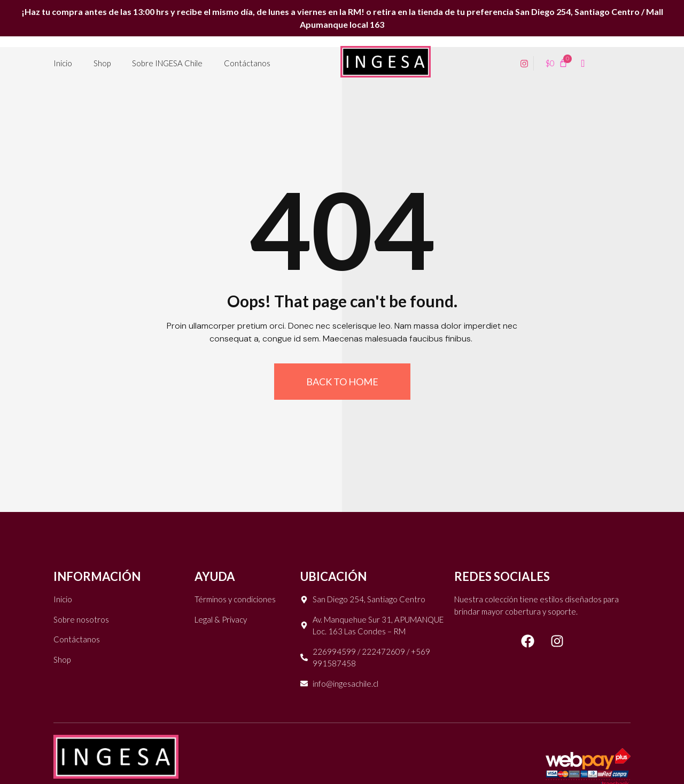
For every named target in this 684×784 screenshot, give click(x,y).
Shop (102, 63)
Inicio (63, 63)
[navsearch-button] (583, 63)
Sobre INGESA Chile (167, 63)
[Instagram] (520, 63)
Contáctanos (247, 63)
